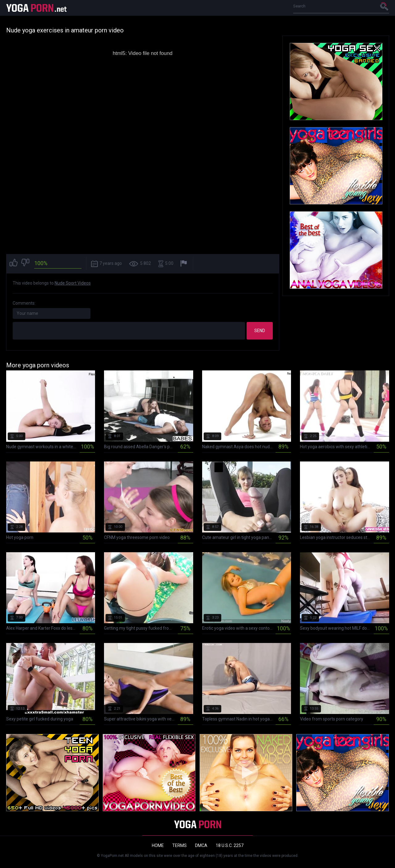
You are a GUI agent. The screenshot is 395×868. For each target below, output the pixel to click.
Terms (179, 845)
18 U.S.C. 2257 (230, 845)
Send (260, 331)
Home (158, 845)
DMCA (201, 845)
